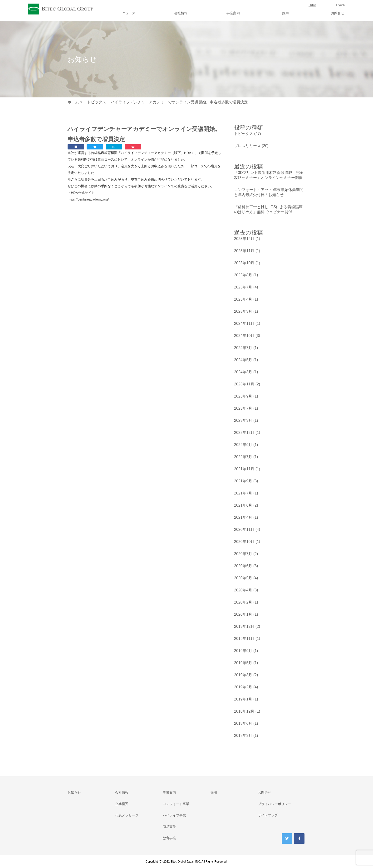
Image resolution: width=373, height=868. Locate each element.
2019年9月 (243, 651)
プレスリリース (247, 146)
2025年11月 (244, 251)
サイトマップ (268, 815)
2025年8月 (243, 275)
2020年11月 (244, 530)
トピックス (244, 134)
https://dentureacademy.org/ (88, 199)
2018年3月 (243, 736)
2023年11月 (244, 384)
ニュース (129, 13)
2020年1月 (243, 614)
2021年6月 (243, 505)
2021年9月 (243, 481)
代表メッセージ (127, 815)
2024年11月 (244, 324)
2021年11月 (244, 469)
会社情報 (181, 13)
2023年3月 (243, 420)
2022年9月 (243, 445)
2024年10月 (244, 336)
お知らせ (74, 792)
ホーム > (75, 102)
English (340, 5)
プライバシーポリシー (275, 804)
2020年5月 (243, 578)
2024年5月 (243, 360)
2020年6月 (243, 566)
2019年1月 (243, 699)
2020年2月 (243, 602)
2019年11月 (244, 639)
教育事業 (169, 838)
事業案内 (233, 13)
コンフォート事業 (176, 804)
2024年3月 (243, 372)
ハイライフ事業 (174, 815)
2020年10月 (244, 542)
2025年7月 (243, 287)
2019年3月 (243, 675)
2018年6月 (243, 723)
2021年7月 (243, 493)
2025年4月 (243, 299)
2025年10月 (244, 263)
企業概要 (122, 804)
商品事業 (169, 827)
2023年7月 (243, 408)
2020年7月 (243, 554)
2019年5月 (243, 663)
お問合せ (338, 13)
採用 (285, 13)
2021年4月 (243, 517)
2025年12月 (244, 239)
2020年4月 (243, 590)
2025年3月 (243, 311)
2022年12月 (244, 433)
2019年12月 (244, 626)
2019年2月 (243, 687)
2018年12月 (244, 711)
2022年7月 (243, 457)
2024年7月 (243, 348)
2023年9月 (243, 396)
